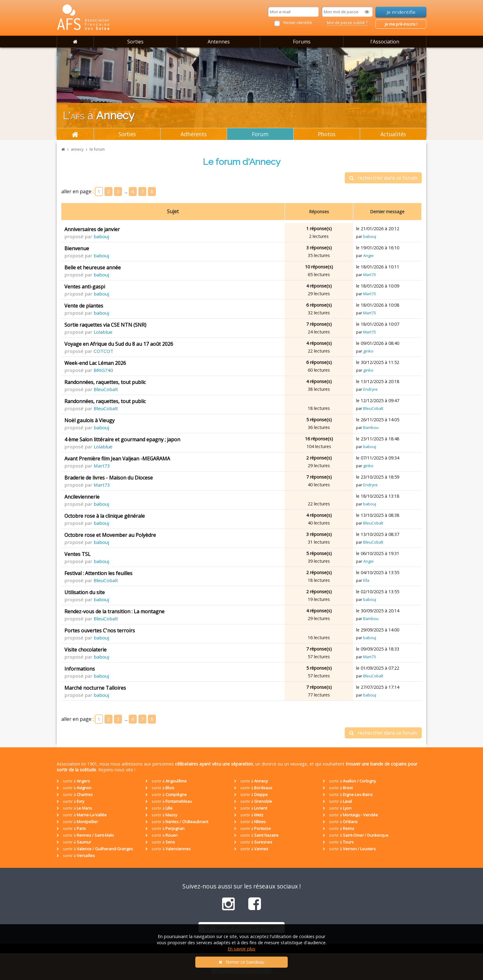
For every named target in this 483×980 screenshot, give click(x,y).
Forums (302, 42)
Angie (368, 255)
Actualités (393, 134)
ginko (368, 351)
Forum (260, 134)
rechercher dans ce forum (383, 178)
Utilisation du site (85, 592)
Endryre (370, 389)
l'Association (385, 42)
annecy (77, 149)
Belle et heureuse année (93, 267)
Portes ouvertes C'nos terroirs (100, 631)
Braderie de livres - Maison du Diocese (109, 478)
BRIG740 (103, 370)
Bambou (371, 427)
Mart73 (369, 275)
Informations (80, 669)
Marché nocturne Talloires (95, 688)
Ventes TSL (77, 554)
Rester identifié (298, 22)
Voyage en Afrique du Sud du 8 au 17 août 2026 (119, 344)
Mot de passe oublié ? (347, 22)
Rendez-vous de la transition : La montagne (114, 611)
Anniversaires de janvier (92, 229)
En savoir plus (241, 949)
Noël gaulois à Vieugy (89, 420)
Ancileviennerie (82, 497)
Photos (327, 134)
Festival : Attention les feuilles (98, 573)
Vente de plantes (84, 306)
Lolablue (103, 332)
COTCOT (103, 351)
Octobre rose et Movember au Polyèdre (110, 535)
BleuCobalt (106, 389)
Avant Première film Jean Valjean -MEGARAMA (117, 459)
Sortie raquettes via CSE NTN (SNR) (105, 325)
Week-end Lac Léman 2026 (95, 363)
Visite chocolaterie (85, 650)
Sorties (135, 42)
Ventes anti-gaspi (85, 287)
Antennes (219, 42)
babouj (101, 236)
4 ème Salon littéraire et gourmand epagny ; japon (122, 439)
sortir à (73, 781)
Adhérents (194, 134)
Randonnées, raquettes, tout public (105, 382)
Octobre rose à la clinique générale (105, 516)
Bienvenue (77, 248)
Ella (366, 580)
